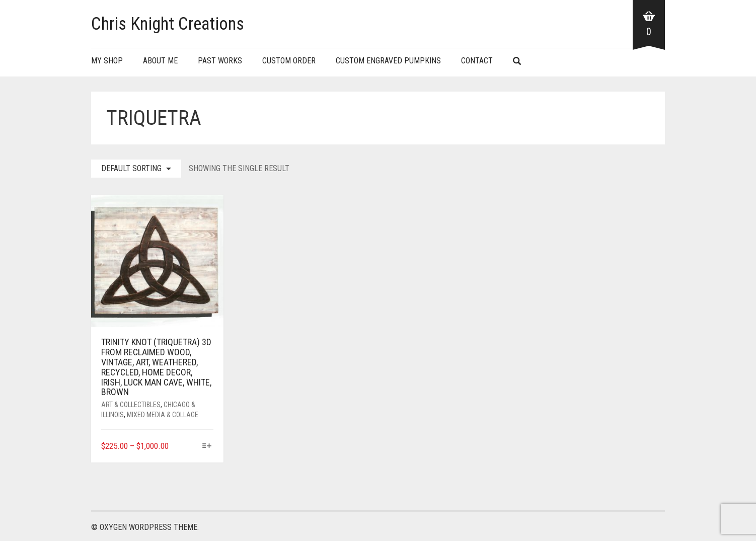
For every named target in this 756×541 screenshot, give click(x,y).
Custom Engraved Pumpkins (388, 61)
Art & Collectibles (131, 405)
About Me (160, 61)
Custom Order (289, 61)
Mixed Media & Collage (163, 415)
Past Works (220, 61)
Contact (477, 61)
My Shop (107, 61)
